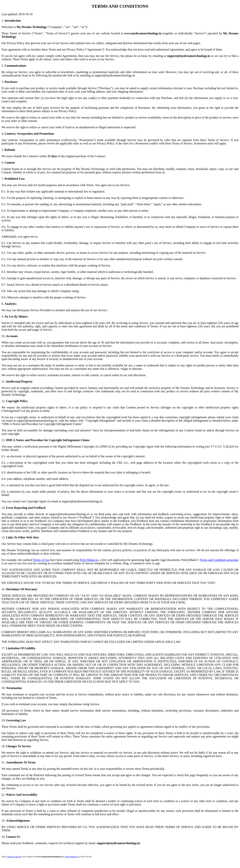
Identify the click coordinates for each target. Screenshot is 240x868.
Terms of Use (41, 560)
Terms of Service (14, 857)
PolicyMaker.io (89, 560)
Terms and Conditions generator (219, 560)
